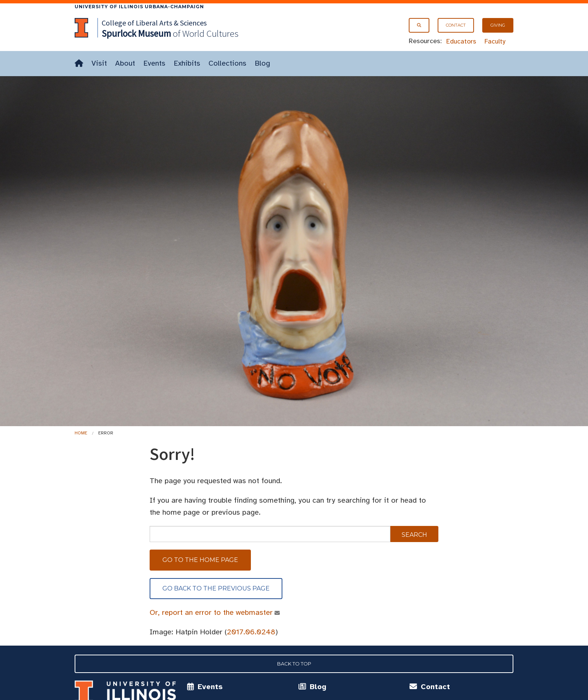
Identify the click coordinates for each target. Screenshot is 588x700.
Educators (461, 41)
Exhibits (187, 63)
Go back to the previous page (216, 588)
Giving (498, 25)
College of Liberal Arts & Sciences (154, 23)
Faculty (495, 41)
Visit (99, 63)
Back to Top (294, 664)
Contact (456, 25)
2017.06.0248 (251, 632)
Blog (262, 63)
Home (81, 433)
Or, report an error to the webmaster (211, 612)
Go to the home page (200, 560)
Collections (227, 63)
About (125, 63)
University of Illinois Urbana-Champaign (139, 7)
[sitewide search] (270, 534)
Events (154, 63)
